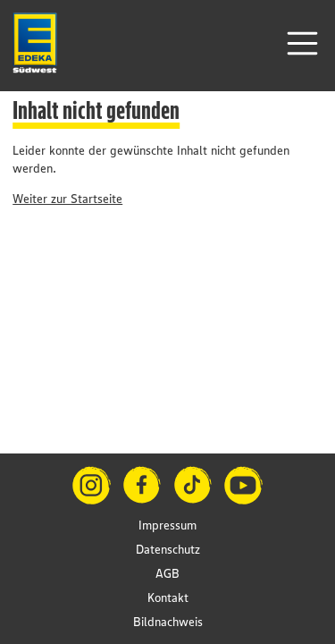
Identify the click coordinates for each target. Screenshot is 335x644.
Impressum (167, 525)
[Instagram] (92, 485)
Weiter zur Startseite (67, 199)
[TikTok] (193, 485)
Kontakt (168, 597)
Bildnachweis (168, 622)
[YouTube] (243, 485)
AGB (167, 573)
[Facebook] (142, 485)
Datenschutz (168, 549)
